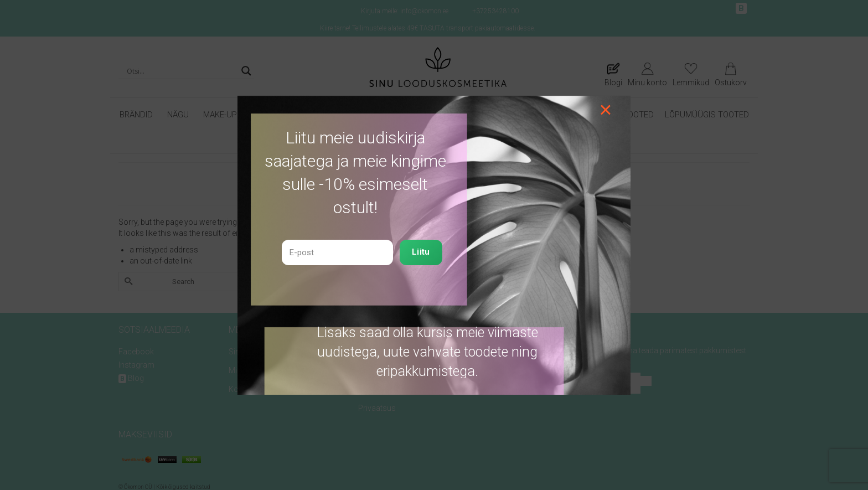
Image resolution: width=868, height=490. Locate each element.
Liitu (421, 252)
